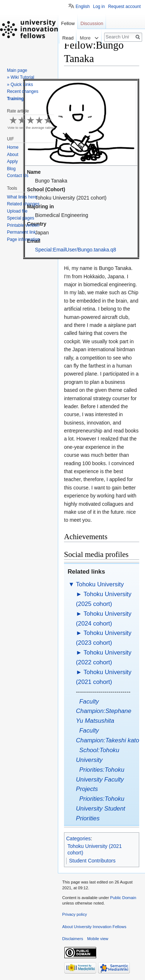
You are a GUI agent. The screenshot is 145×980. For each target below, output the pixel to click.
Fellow (68, 23)
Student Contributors (92, 861)
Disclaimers (73, 939)
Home (13, 147)
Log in (99, 7)
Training (15, 99)
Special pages (20, 218)
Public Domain (123, 898)
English (83, 7)
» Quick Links (20, 85)
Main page (17, 70)
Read (58, 38)
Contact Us (18, 176)
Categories (78, 838)
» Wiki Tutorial (20, 77)
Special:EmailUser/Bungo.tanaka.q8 (76, 250)
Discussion (92, 23)
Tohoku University (100, 584)
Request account (124, 7)
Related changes (23, 204)
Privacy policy (74, 914)
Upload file (17, 211)
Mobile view (98, 939)
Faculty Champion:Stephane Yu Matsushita (104, 711)
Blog (11, 169)
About (12, 155)
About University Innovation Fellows (94, 927)
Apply (12, 161)
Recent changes (23, 91)
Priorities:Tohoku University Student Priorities (101, 809)
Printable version (23, 225)
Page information (23, 239)
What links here (22, 197)
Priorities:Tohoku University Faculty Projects (100, 780)
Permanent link (21, 232)
